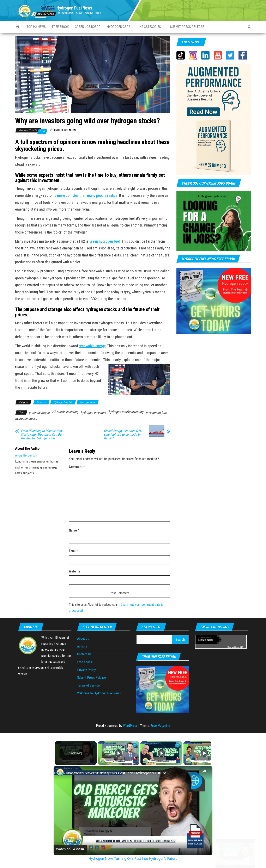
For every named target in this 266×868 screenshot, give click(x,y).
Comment (77, 467)
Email (74, 551)
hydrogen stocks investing (126, 412)
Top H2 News (36, 27)
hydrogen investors (93, 413)
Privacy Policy (86, 670)
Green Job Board (88, 27)
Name (74, 530)
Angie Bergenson (65, 130)
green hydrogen (39, 413)
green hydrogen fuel (105, 241)
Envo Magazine (160, 726)
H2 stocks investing (65, 412)
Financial (41, 402)
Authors (82, 646)
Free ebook (60, 27)
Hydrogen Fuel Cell (63, 402)
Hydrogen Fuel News (74, 8)
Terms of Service (88, 685)
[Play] (161, 753)
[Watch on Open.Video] (70, 849)
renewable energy (92, 346)
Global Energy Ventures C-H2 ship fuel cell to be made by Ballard (123, 435)
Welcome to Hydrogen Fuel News (99, 693)
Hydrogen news (87, 402)
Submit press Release (187, 27)
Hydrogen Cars (120, 27)
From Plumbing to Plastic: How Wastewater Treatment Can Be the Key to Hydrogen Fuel (41, 435)
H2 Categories (152, 27)
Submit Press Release (92, 678)
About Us (83, 638)
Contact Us (84, 654)
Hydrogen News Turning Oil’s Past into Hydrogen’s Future (116, 773)
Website (75, 571)
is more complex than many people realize (86, 196)
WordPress (130, 726)
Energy (231, 647)
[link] (60, 773)
